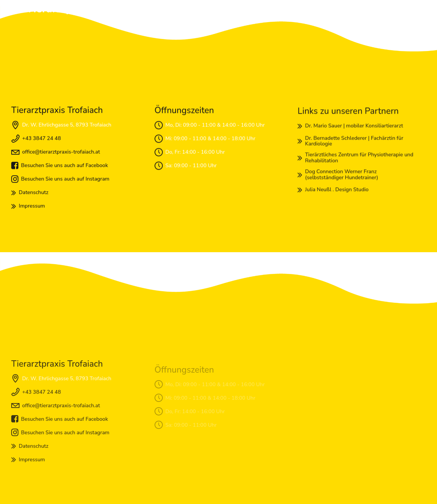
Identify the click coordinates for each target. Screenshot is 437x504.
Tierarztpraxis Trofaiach (86, 9)
